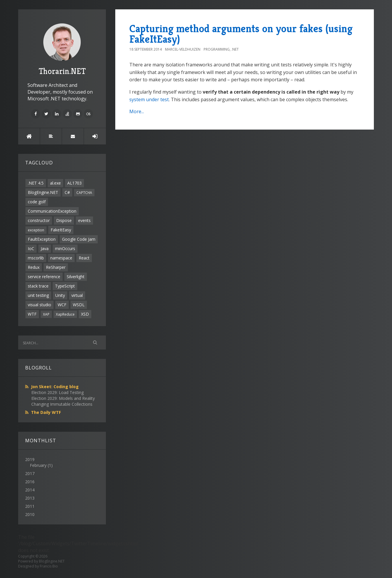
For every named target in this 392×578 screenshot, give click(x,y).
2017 (30, 473)
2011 (30, 506)
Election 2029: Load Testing (57, 392)
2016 (30, 482)
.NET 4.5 (36, 183)
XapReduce (65, 314)
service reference (44, 277)
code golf (37, 202)
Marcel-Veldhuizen (183, 49)
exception (36, 230)
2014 (30, 490)
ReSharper (56, 267)
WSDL (79, 305)
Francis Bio (49, 566)
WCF (62, 305)
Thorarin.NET (62, 50)
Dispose (64, 220)
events (84, 220)
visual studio (39, 305)
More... (137, 111)
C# (67, 192)
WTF (32, 314)
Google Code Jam (79, 239)
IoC (31, 248)
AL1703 (74, 183)
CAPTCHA (84, 192)
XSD (85, 314)
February (38, 465)
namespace (61, 258)
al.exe (55, 183)
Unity (60, 295)
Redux (34, 267)
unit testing (38, 295)
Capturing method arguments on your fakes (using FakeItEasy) (241, 34)
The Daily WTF (46, 412)
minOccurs (65, 248)
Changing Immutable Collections (62, 404)
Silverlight (76, 277)
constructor (39, 220)
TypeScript (65, 286)
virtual (77, 295)
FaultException (42, 239)
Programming (217, 49)
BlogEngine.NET (43, 192)
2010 (30, 514)
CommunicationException (52, 211)
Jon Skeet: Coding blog (55, 387)
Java (45, 248)
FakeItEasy (61, 230)
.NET (235, 49)
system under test (149, 99)
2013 (30, 498)
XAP (46, 314)
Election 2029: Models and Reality (63, 398)
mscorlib (36, 258)
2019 (62, 462)
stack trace (38, 286)
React (84, 258)
